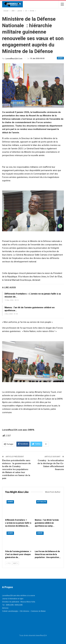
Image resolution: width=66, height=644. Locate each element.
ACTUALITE (42, 502)
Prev (8, 563)
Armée (60, 58)
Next (16, 563)
